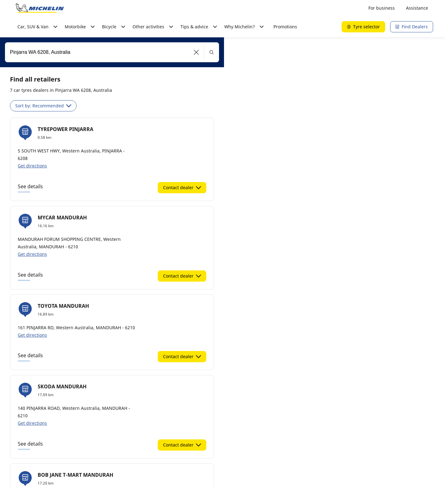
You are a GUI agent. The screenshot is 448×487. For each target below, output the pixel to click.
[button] (196, 52)
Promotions (285, 27)
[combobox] (112, 52)
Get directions (32, 166)
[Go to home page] (40, 8)
